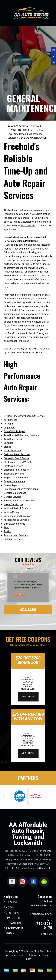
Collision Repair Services (17, 454)
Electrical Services (13, 466)
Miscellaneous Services (16, 520)
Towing (8, 531)
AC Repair (9, 424)
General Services (13, 497)
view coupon (28, 696)
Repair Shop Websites (38, 951)
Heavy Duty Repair (13, 505)
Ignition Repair (11, 512)
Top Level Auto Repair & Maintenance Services (25, 134)
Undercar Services (13, 539)
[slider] (28, 564)
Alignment (9, 428)
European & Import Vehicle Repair (22, 489)
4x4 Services (10, 420)
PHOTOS (9, 907)
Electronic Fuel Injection (16, 470)
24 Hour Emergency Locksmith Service (24, 416)
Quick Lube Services (14, 524)
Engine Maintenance (14, 481)
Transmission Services (16, 535)
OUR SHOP (11, 902)
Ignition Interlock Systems (17, 508)
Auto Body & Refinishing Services (21, 435)
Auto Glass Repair (13, 439)
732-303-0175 (28, 226)
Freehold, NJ (31, 582)
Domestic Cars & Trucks (16, 458)
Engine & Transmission (16, 478)
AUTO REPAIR (13, 913)
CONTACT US (12, 923)
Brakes (7, 447)
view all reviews (28, 609)
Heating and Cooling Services (19, 501)
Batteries (9, 443)
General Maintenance (15, 493)
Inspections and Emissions (18, 516)
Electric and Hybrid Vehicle (18, 462)
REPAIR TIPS (12, 918)
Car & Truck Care (13, 451)
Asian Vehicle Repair (15, 431)
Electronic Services (14, 474)
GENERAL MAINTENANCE (33, 138)
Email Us (47, 934)
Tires (6, 528)
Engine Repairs (12, 485)
